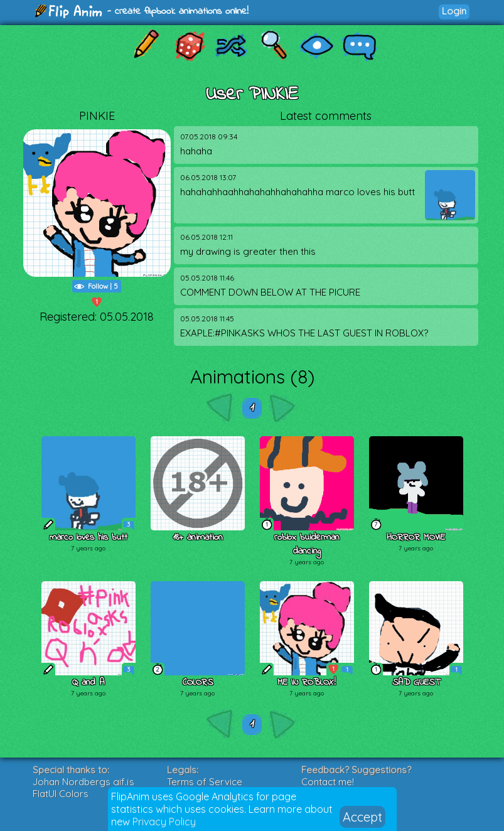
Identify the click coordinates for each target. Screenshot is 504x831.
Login (454, 11)
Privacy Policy (164, 822)
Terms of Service (205, 782)
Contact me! (328, 782)
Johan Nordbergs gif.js (83, 782)
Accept (362, 817)
